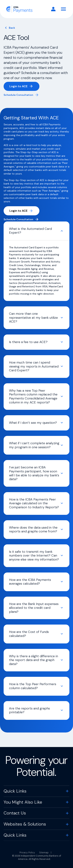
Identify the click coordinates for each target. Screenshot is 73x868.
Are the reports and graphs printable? (29, 710)
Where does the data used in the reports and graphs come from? (33, 530)
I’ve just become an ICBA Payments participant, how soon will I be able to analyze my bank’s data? (34, 473)
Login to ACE (24, 87)
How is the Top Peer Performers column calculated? (33, 686)
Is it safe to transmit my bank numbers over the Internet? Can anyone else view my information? (34, 556)
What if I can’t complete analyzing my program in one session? (34, 445)
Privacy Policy (27, 852)
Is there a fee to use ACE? (28, 342)
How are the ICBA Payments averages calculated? (30, 582)
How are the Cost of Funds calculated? (29, 634)
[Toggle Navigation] (63, 9)
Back (12, 28)
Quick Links (15, 791)
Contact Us (15, 813)
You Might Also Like (23, 802)
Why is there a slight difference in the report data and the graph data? (34, 660)
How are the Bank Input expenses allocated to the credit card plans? (34, 608)
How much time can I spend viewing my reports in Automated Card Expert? (34, 366)
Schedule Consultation (18, 95)
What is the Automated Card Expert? (30, 231)
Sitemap (44, 852)
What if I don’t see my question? (33, 423)
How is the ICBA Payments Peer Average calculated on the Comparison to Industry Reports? (34, 503)
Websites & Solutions (25, 824)
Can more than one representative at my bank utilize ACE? (33, 318)
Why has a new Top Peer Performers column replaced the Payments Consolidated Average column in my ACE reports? (33, 396)
